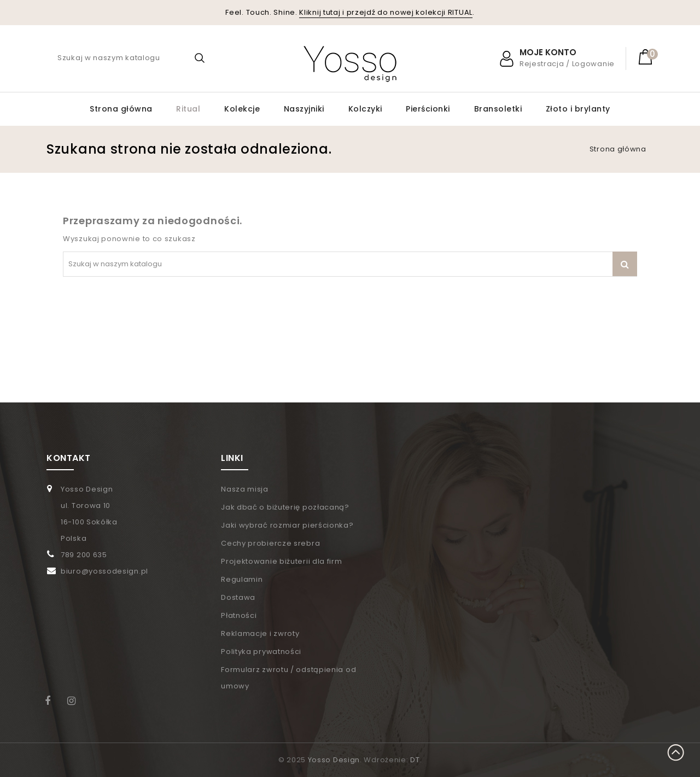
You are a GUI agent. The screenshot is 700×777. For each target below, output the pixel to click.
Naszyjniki (304, 109)
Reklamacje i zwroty (260, 633)
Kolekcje (242, 109)
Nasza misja (245, 489)
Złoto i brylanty (578, 109)
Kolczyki (365, 109)
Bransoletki (498, 109)
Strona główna (121, 109)
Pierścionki (428, 109)
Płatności (239, 615)
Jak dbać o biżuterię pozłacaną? (285, 507)
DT (415, 760)
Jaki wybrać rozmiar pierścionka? (287, 525)
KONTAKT (69, 458)
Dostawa (238, 597)
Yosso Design (334, 760)
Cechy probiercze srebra (270, 543)
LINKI (232, 458)
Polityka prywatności (261, 652)
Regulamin (242, 579)
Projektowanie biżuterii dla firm (281, 561)
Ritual (188, 109)
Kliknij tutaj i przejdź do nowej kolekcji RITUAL (386, 12)
